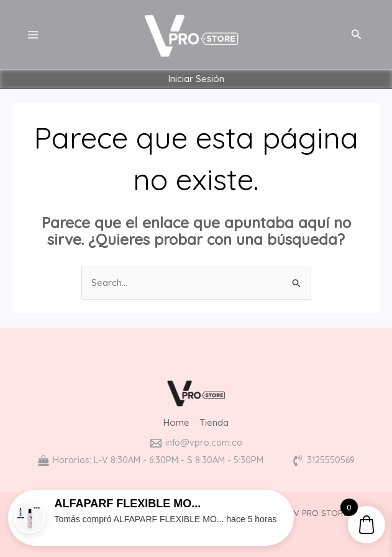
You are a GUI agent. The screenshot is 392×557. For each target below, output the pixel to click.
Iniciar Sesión (196, 79)
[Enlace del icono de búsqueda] (357, 35)
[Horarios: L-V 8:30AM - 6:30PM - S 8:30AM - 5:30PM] (149, 461)
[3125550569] (326, 461)
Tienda (214, 423)
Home (176, 423)
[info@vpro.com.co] (196, 443)
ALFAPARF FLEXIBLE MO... (128, 504)
